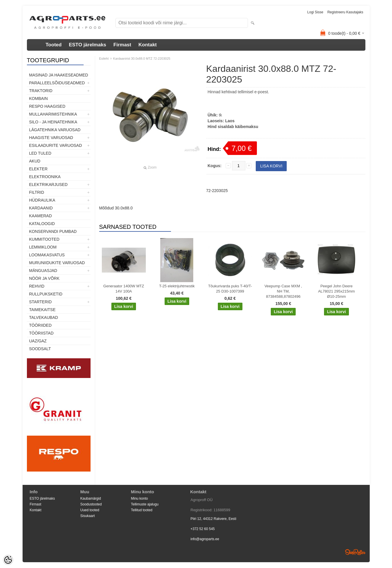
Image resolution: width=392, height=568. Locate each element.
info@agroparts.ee (205, 539)
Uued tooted (90, 510)
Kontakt (147, 45)
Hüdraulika (42, 200)
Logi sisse (315, 12)
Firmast (122, 45)
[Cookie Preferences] (8, 560)
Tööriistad (42, 333)
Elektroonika (45, 177)
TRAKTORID (41, 91)
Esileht (104, 59)
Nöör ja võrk (44, 278)
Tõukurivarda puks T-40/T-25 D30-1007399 (230, 289)
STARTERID (41, 302)
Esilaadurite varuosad (56, 145)
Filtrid (37, 192)
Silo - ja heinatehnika (53, 122)
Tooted (54, 45)
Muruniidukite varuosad (57, 263)
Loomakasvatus (47, 255)
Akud (35, 161)
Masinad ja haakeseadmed (59, 75)
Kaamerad (41, 216)
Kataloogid (42, 224)
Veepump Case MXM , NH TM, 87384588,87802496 (283, 291)
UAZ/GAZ (38, 341)
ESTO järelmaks (88, 45)
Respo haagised (47, 106)
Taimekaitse (43, 310)
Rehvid (37, 286)
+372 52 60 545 (203, 529)
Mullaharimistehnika (53, 114)
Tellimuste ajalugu (145, 504)
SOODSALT (40, 349)
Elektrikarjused (48, 185)
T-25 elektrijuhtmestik (177, 286)
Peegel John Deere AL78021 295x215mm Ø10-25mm (336, 291)
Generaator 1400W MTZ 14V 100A (124, 289)
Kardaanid (41, 208)
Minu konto (140, 498)
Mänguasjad (43, 271)
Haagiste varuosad (51, 138)
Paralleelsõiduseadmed (57, 83)
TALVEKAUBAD (44, 317)
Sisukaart (88, 516)
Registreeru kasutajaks (345, 12)
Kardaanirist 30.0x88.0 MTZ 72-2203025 (142, 59)
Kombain (39, 98)
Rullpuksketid (46, 294)
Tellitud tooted (142, 510)
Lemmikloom (43, 247)
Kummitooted (44, 239)
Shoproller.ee (355, 552)
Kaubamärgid (91, 498)
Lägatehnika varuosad (55, 130)
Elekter (38, 169)
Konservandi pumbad (53, 231)
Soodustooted (91, 504)
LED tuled (40, 153)
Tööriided (41, 325)
